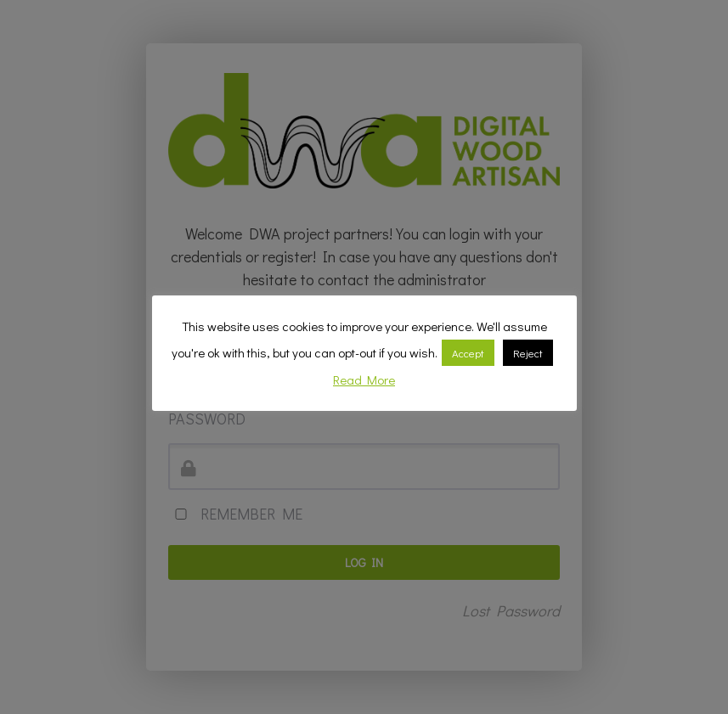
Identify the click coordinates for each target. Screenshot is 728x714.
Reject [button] (528, 353)
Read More (364, 379)
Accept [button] (468, 353)
